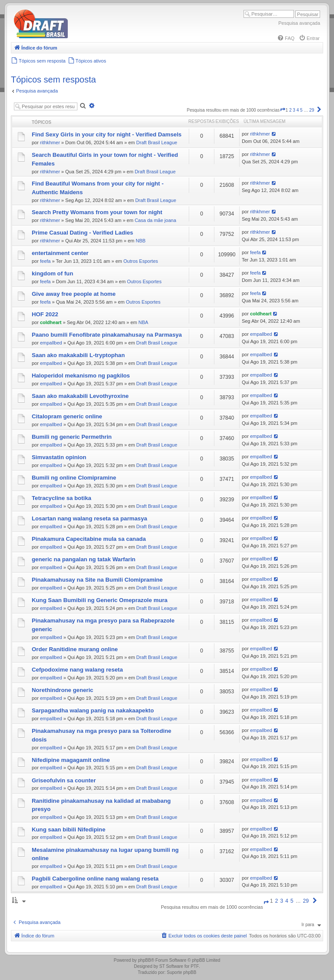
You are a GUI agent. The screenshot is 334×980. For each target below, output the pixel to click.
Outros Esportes (141, 261)
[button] (283, 110)
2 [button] (291, 110)
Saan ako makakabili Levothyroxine (80, 396)
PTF (195, 966)
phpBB (144, 960)
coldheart (51, 322)
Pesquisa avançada (299, 23)
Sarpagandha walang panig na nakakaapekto (93, 710)
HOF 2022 (45, 314)
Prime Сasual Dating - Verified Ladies (82, 233)
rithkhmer (50, 142)
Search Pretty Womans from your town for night (97, 212)
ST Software (171, 966)
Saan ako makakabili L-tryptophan (78, 355)
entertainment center (60, 253)
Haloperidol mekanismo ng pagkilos (81, 376)
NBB (141, 241)
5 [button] (301, 110)
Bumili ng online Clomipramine (74, 478)
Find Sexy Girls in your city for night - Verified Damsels (107, 134)
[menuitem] (286, 38)
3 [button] (294, 110)
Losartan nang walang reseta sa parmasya (89, 518)
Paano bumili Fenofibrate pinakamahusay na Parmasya (107, 335)
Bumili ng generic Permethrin (72, 437)
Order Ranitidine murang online (75, 649)
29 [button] (312, 110)
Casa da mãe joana (155, 220)
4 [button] (298, 110)
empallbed (51, 343)
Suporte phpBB (182, 972)
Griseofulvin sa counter (64, 780)
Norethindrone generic (62, 690)
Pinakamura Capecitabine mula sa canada (89, 539)
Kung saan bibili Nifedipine (68, 829)
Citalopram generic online (67, 416)
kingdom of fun (52, 273)
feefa (45, 261)
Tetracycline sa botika (62, 498)
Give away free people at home (74, 294)
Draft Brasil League (157, 142)
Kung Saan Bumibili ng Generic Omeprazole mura (100, 600)
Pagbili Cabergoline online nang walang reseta (95, 879)
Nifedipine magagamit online (71, 760)
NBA (143, 322)
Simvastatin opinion (59, 457)
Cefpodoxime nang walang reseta (77, 670)
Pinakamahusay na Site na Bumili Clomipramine (97, 580)
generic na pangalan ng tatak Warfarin (83, 559)
